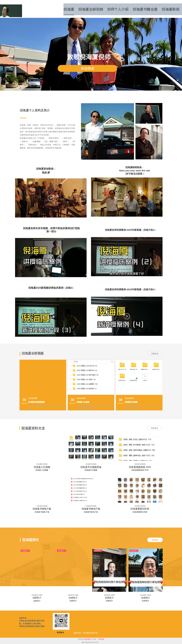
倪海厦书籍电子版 (42, 509)
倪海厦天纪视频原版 (91, 467)
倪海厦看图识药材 (140, 509)
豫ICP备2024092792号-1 (90, 642)
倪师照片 (37, 598)
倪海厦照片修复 (37, 595)
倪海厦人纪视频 (42, 467)
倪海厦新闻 (170, 9)
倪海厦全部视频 (91, 9)
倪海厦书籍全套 (145, 9)
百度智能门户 (89, 639)
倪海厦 (69, 9)
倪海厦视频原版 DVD (140, 467)
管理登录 (101, 639)
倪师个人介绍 (118, 9)
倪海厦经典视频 (42, 464)
